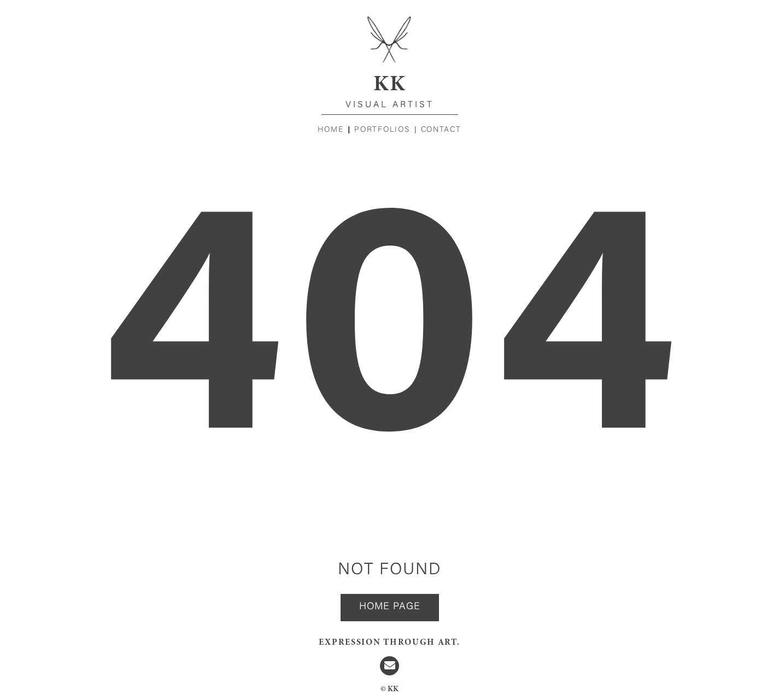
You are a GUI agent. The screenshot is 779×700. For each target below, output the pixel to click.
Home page (390, 607)
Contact (441, 130)
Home (330, 130)
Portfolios (382, 130)
